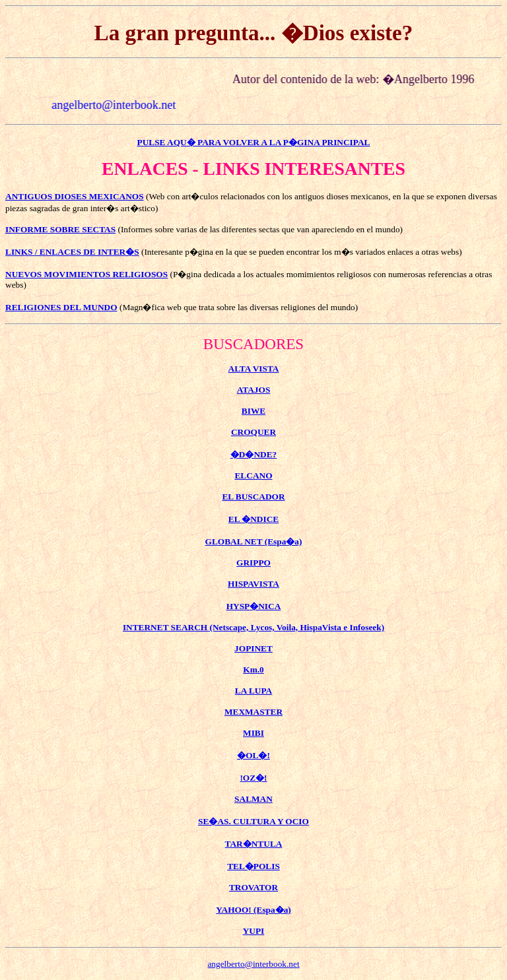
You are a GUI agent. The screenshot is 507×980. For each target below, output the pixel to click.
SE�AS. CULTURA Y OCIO (253, 821)
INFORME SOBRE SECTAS (60, 229)
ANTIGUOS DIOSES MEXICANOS (75, 196)
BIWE (253, 411)
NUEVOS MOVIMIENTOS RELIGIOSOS (86, 274)
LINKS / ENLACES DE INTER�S (72, 252)
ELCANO (253, 475)
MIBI (253, 733)
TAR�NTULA (254, 844)
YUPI (254, 931)
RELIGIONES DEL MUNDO (61, 307)
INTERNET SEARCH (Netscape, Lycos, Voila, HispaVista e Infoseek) (253, 627)
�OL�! (253, 755)
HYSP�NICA (254, 606)
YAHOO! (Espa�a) (253, 910)
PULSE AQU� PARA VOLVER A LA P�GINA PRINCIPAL (254, 142)
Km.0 (253, 670)
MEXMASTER (253, 712)
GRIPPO (253, 563)
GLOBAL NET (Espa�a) (254, 541)
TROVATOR (253, 887)
